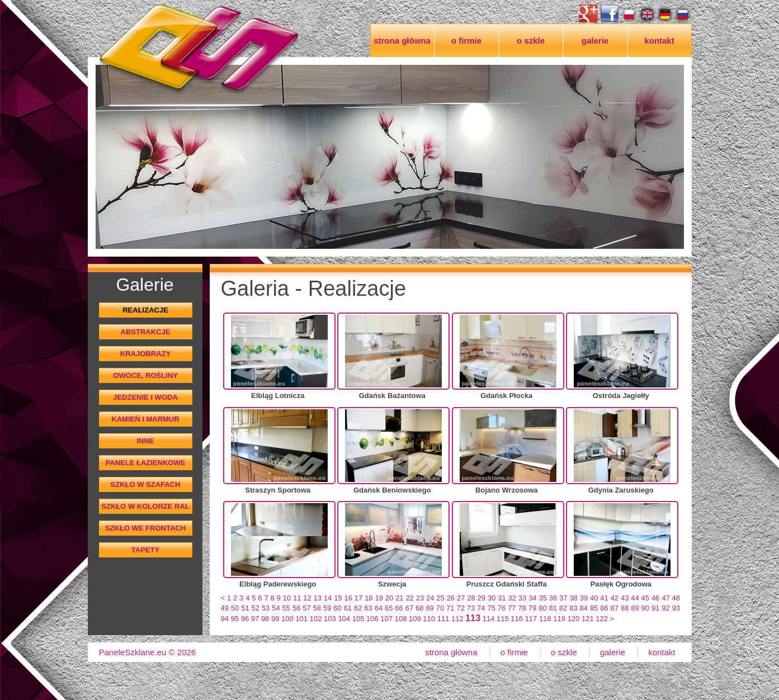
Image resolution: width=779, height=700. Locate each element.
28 (471, 598)
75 (491, 608)
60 (337, 608)
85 (594, 608)
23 (420, 598)
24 (430, 598)
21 (399, 598)
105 (358, 619)
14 (328, 598)
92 (665, 608)
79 (532, 608)
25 (440, 598)
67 (409, 608)
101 (301, 619)
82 (563, 608)
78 (522, 608)
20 (389, 598)
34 (532, 598)
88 (625, 608)
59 (327, 608)
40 (594, 598)
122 (602, 619)
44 (635, 598)
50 (235, 608)
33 (522, 598)
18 (369, 598)
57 (306, 608)
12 (307, 598)
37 (563, 598)
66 (399, 608)
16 (348, 598)
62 (358, 608)
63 (368, 608)
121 (588, 619)
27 (461, 598)
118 (545, 619)
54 (276, 608)
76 (502, 608)
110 (429, 619)
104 (344, 619)
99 (275, 619)
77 (512, 608)
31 (502, 598)
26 (451, 598)
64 (379, 608)
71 (450, 608)
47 (665, 598)
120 (574, 619)
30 (492, 598)
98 (265, 619)
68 (419, 608)
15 (338, 598)
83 (573, 608)
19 (379, 598)
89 (635, 608)
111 (443, 619)
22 (409, 598)
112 (457, 619)
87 (615, 608)
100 (287, 619)
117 (531, 619)
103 (330, 619)
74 (481, 608)
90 (645, 608)
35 (542, 598)
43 (625, 598)
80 (542, 608)
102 (316, 619)
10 (287, 598)
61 (348, 608)
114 (489, 619)
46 (655, 598)
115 (503, 619)
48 (676, 598)
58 (317, 608)
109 (415, 619)
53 (266, 608)
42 (615, 598)
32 (512, 598)
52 (256, 608)
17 (358, 598)
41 (604, 598)
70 (440, 608)
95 (235, 619)
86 (604, 608)
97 (255, 619)
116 (517, 619)
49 (225, 608)
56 (296, 608)
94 (225, 619)
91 (655, 608)
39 (584, 598)
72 (460, 608)
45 (645, 598)
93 (676, 608)
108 (401, 619)
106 (372, 619)
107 (386, 619)
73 (471, 608)
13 (318, 598)
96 (245, 619)
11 (297, 598)
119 (559, 619)
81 (553, 608)
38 (573, 598)
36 (553, 598)
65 (389, 608)
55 (286, 608)
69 (429, 608)
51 (245, 608)
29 (481, 598)
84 (584, 608)
